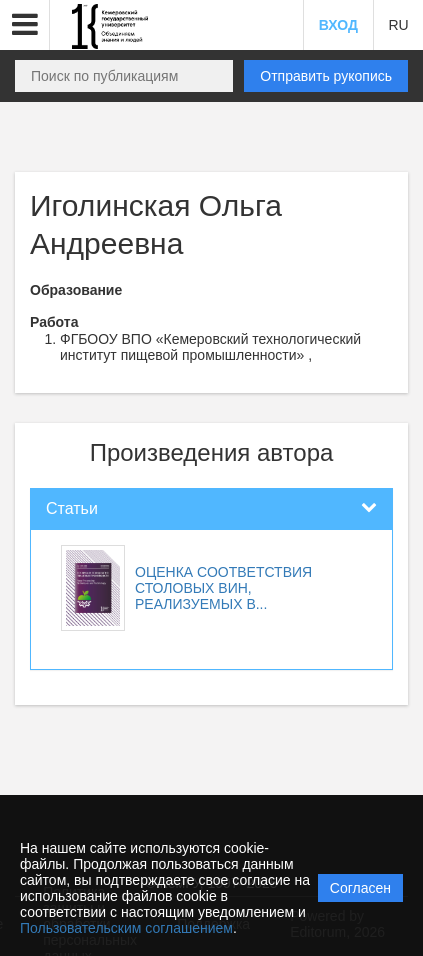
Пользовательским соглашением (126, 928)
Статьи (72, 508)
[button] (25, 25)
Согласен (360, 888)
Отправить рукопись (326, 76)
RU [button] (398, 25)
